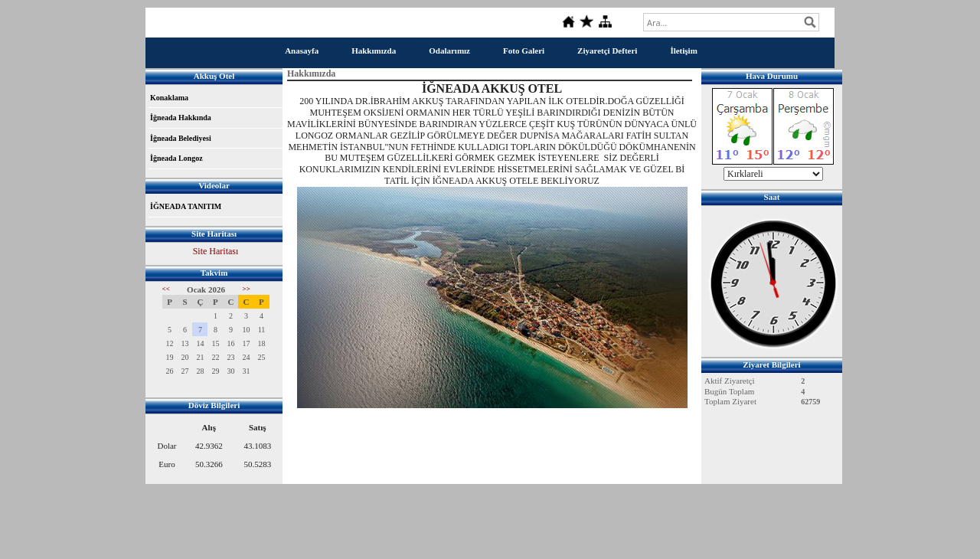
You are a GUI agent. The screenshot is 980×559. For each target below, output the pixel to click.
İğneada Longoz (176, 158)
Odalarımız (449, 51)
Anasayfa (302, 51)
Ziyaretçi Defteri (607, 51)
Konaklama (169, 98)
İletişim (683, 51)
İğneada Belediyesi (181, 138)
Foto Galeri (524, 51)
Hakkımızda (374, 51)
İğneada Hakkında (181, 118)
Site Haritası (216, 251)
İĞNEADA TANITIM (186, 206)
